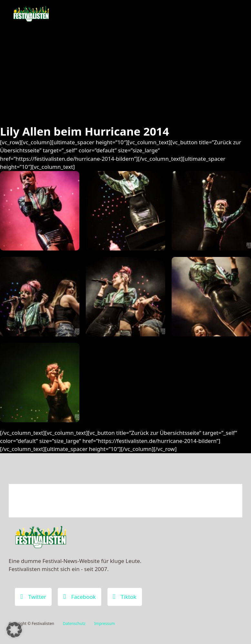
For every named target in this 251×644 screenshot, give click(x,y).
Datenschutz (74, 624)
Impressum (105, 624)
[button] (14, 630)
